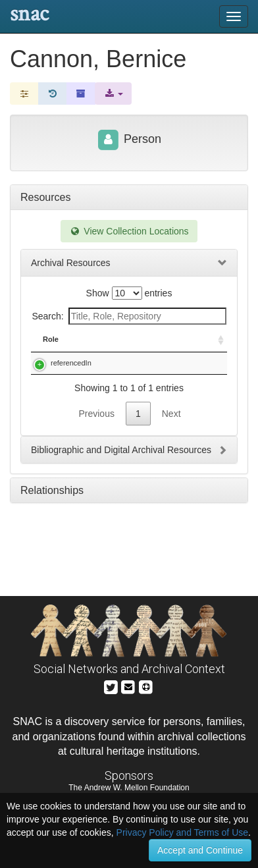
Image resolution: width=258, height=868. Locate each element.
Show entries (129, 293)
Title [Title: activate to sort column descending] (117, 350)
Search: (129, 316)
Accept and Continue (200, 850)
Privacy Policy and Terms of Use (182, 832)
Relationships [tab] (52, 563)
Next (171, 486)
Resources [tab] (45, 197)
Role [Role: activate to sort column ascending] (51, 350)
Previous (96, 486)
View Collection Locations (129, 231)
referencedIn (71, 373)
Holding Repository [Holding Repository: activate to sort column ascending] (194, 344)
